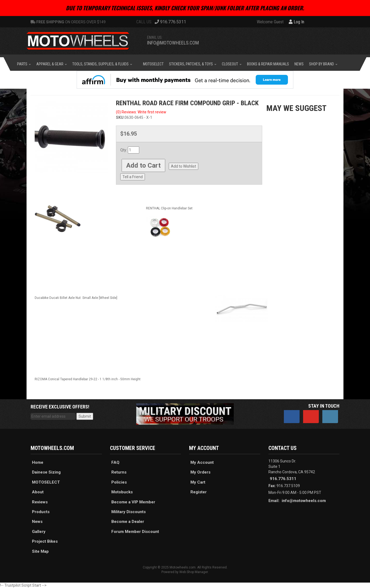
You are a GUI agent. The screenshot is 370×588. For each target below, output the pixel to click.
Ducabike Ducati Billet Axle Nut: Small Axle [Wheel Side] (76, 298)
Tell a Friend (133, 177)
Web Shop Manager (194, 572)
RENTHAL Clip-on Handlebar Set (169, 208)
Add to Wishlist (184, 166)
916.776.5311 (283, 479)
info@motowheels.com (173, 43)
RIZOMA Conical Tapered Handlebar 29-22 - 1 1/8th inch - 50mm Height (88, 379)
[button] (24, 64)
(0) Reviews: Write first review (141, 112)
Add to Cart (143, 165)
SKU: (120, 117)
